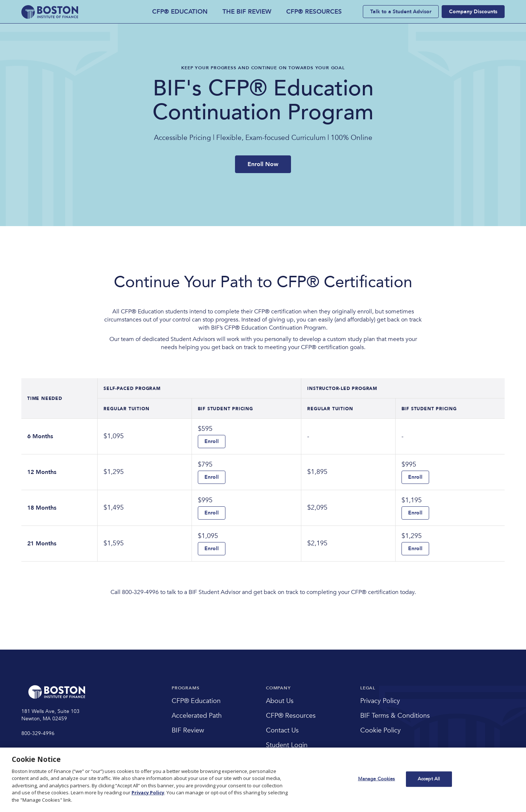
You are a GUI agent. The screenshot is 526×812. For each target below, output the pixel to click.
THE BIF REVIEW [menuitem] (247, 12)
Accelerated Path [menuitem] (197, 716)
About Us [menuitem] (280, 701)
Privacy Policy (148, 792)
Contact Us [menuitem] (282, 730)
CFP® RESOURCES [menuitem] (314, 12)
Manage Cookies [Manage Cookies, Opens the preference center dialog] (377, 779)
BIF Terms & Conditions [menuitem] (395, 716)
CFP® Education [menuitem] (196, 701)
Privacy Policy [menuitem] (380, 701)
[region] (263, 780)
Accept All (429, 779)
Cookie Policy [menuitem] (381, 730)
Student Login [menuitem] (287, 745)
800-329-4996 (38, 733)
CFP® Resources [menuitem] (291, 716)
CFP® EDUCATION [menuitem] (180, 12)
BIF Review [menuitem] (188, 730)
